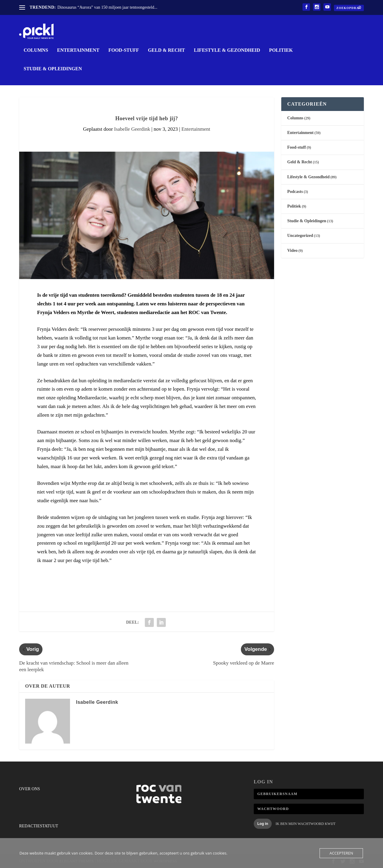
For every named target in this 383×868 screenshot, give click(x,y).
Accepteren (341, 853)
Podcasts (295, 191)
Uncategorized (300, 235)
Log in (263, 823)
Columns (36, 50)
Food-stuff (124, 50)
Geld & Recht (166, 50)
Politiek (281, 50)
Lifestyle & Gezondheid (227, 50)
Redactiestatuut (39, 826)
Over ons (30, 789)
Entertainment (78, 50)
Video (292, 250)
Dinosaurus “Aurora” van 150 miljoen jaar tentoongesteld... (107, 7)
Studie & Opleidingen (53, 68)
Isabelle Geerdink (132, 129)
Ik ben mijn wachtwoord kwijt (306, 823)
